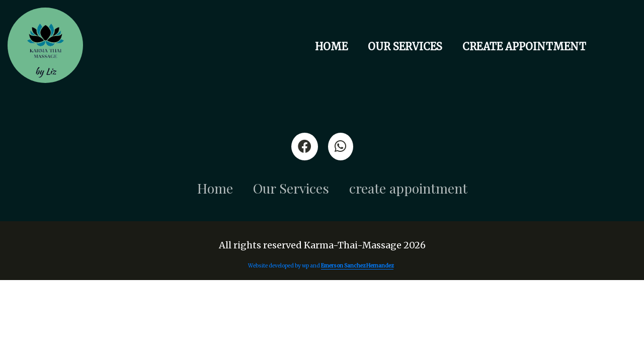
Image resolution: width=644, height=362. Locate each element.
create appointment (524, 47)
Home (331, 47)
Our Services (405, 47)
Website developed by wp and (321, 266)
